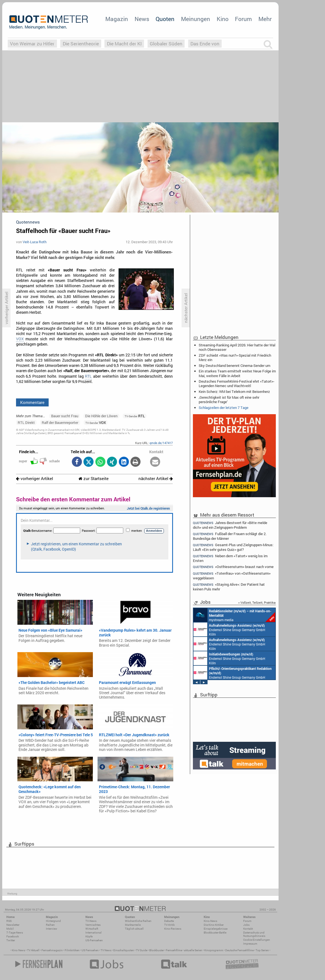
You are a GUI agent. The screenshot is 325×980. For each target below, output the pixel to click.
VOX (20, 339)
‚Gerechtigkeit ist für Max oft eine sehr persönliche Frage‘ (229, 400)
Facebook (13, 936)
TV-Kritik (169, 925)
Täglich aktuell (134, 929)
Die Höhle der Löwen (101, 416)
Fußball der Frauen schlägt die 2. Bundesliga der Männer (230, 536)
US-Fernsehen (94, 940)
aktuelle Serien (193, 950)
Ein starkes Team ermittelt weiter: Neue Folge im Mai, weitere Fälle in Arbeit (237, 373)
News (142, 19)
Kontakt (248, 929)
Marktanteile (133, 925)
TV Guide (142, 950)
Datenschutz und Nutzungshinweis (254, 934)
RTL (88, 376)
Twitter (11, 940)
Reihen (50, 925)
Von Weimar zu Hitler (32, 44)
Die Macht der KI (124, 44)
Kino (223, 19)
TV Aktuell (33, 950)
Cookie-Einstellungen (257, 940)
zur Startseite (94, 479)
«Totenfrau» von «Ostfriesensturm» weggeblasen (232, 576)
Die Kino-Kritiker (214, 925)
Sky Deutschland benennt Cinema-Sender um (234, 365)
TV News (106, 950)
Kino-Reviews (173, 929)
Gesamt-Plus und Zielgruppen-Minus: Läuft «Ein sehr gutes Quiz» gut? (233, 547)
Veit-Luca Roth (35, 242)
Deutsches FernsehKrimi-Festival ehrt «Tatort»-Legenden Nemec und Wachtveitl (237, 383)
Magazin (117, 19)
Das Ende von (205, 44)
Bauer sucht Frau (65, 416)
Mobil (10, 929)
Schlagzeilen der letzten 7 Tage (224, 408)
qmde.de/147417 (161, 443)
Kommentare (32, 402)
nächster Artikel (156, 479)
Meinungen (196, 19)
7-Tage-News (15, 933)
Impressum (250, 944)
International (94, 933)
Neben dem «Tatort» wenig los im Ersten (230, 558)
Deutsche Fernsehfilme (239, 950)
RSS (9, 921)
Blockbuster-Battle (215, 933)
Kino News (19, 950)
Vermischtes (93, 925)
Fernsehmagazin (52, 950)
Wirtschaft (92, 929)
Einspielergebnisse (216, 929)
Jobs (246, 925)
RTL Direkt (26, 422)
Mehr (265, 19)
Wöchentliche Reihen (138, 921)
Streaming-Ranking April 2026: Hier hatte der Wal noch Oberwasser (237, 347)
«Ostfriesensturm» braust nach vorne (233, 567)
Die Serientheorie (81, 44)
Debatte (169, 921)
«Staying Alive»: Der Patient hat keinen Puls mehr (229, 587)
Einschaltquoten (124, 950)
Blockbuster (157, 950)
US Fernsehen (90, 950)
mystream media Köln (234, 615)
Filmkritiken (72, 950)
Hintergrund (53, 921)
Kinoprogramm (214, 950)
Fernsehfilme (174, 950)
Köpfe (89, 936)
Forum (243, 19)
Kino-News (210, 921)
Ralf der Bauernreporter (60, 422)
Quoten (165, 19)
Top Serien (262, 950)
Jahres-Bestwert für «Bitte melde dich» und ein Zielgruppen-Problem (230, 525)
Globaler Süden (166, 44)
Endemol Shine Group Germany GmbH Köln (229, 629)
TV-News (91, 921)
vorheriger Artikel (35, 479)
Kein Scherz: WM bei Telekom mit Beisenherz (234, 392)
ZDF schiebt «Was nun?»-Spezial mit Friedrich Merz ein (235, 357)
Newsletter (13, 925)
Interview (52, 929)
